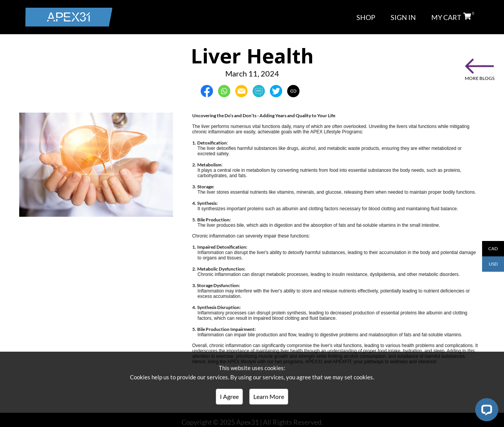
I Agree (229, 396)
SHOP (366, 17)
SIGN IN (403, 17)
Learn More (269, 396)
